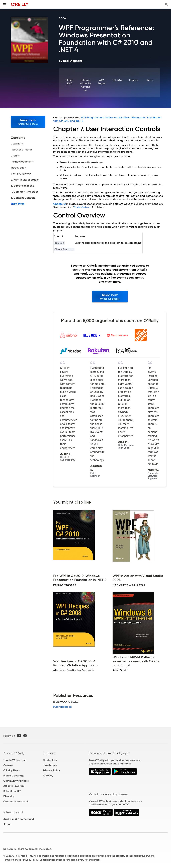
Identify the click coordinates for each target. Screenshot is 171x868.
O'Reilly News (12, 770)
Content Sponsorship (16, 801)
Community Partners (16, 781)
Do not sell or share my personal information (27, 849)
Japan (7, 824)
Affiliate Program (14, 786)
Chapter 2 (59, 204)
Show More (18, 204)
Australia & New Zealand (19, 819)
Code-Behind (82, 207)
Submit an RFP (12, 791)
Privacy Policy (51, 770)
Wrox (150, 80)
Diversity (9, 796)
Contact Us (50, 760)
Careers (8, 765)
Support (49, 753)
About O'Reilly (14, 753)
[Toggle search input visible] (167, 4)
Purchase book (62, 707)
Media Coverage (14, 776)
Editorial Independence (53, 860)
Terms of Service (12, 860)
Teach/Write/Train (15, 760)
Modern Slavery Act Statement (84, 860)
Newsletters (50, 765)
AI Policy (48, 776)
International (13, 812)
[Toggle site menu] (4, 4)
